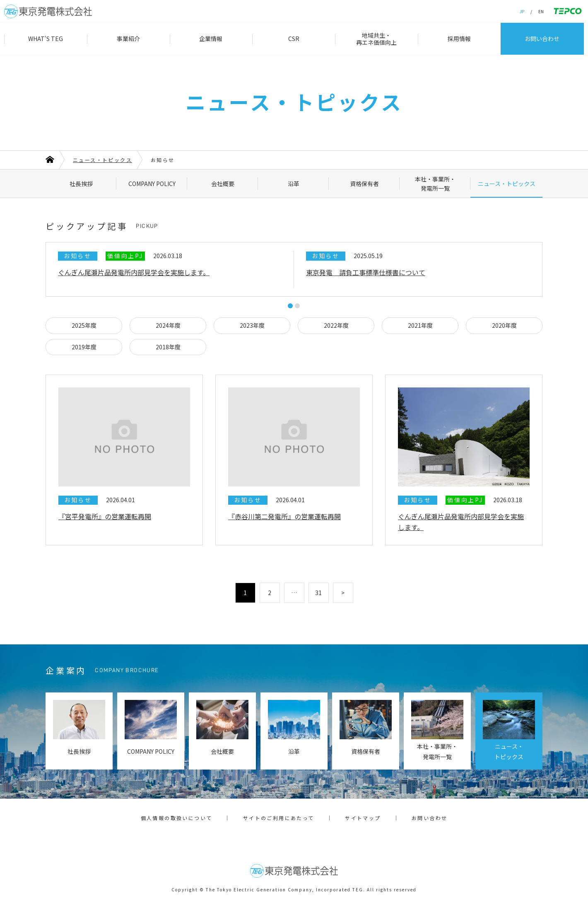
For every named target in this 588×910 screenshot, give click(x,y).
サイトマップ (363, 818)
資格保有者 (364, 184)
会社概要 (223, 184)
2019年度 (84, 347)
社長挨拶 (81, 184)
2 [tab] (297, 306)
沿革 (294, 184)
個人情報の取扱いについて (177, 818)
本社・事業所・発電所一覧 (435, 184)
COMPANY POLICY (152, 184)
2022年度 (336, 325)
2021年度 (420, 325)
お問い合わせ (429, 818)
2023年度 (252, 325)
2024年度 (168, 325)
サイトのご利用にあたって (279, 818)
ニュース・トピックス (507, 184)
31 (318, 593)
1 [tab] (290, 306)
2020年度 (504, 325)
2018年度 (168, 347)
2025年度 (84, 325)
